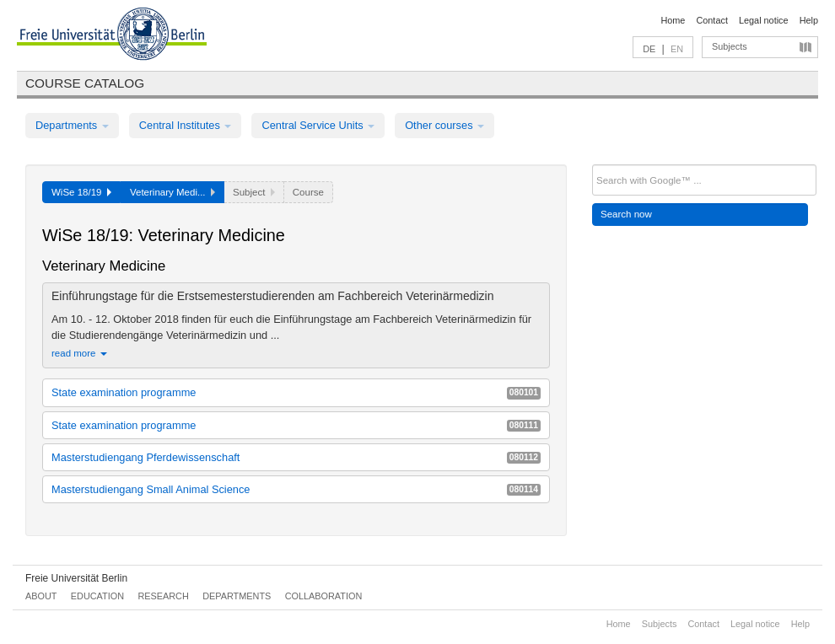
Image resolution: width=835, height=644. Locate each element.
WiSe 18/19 (81, 192)
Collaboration (324, 596)
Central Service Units (318, 125)
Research (163, 596)
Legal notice (764, 20)
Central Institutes (186, 125)
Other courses (444, 125)
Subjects (730, 46)
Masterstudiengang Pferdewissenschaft (296, 457)
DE (649, 49)
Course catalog (85, 83)
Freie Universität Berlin (76, 578)
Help (809, 20)
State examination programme (296, 392)
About (41, 596)
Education (97, 596)
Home (673, 20)
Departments (72, 125)
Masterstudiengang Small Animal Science (296, 489)
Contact (711, 20)
